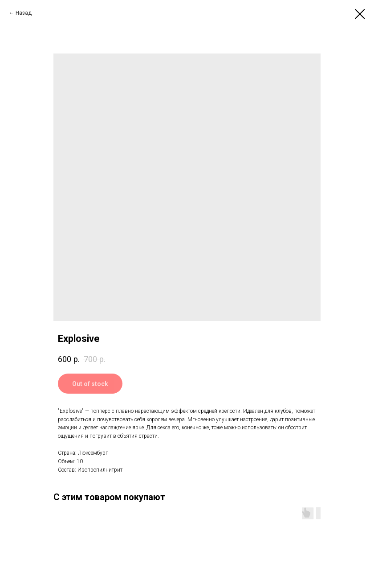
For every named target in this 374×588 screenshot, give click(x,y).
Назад (24, 13)
